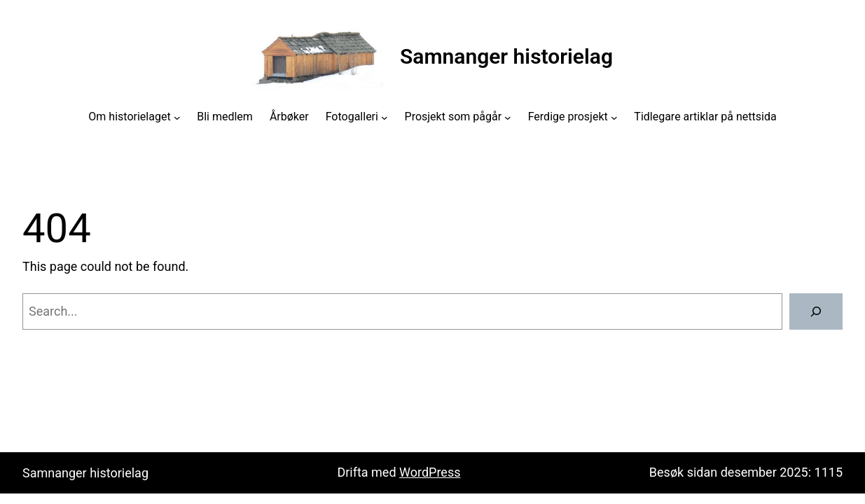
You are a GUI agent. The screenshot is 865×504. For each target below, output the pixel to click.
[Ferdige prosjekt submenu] (614, 117)
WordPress (430, 472)
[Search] (816, 311)
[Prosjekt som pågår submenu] (508, 117)
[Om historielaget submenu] (177, 117)
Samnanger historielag (506, 56)
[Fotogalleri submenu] (385, 117)
